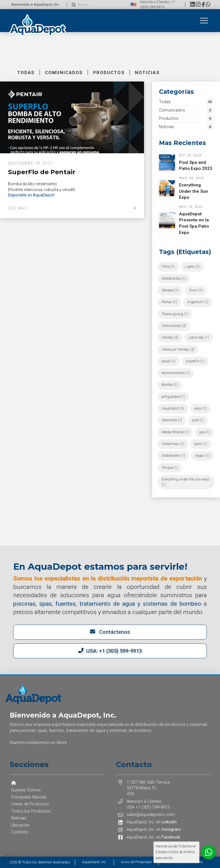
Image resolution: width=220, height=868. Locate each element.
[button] (204, 21)
